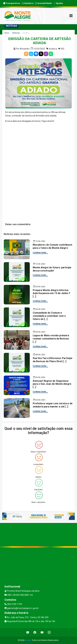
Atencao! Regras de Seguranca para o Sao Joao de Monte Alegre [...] (52, 384)
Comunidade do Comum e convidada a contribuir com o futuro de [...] (49, 316)
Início (7, 33)
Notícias (16, 33)
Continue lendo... (40, 253)
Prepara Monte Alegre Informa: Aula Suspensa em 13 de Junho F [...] (51, 293)
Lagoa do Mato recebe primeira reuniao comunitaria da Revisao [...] (51, 339)
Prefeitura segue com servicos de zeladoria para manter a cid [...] (53, 405)
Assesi (28, 640)
